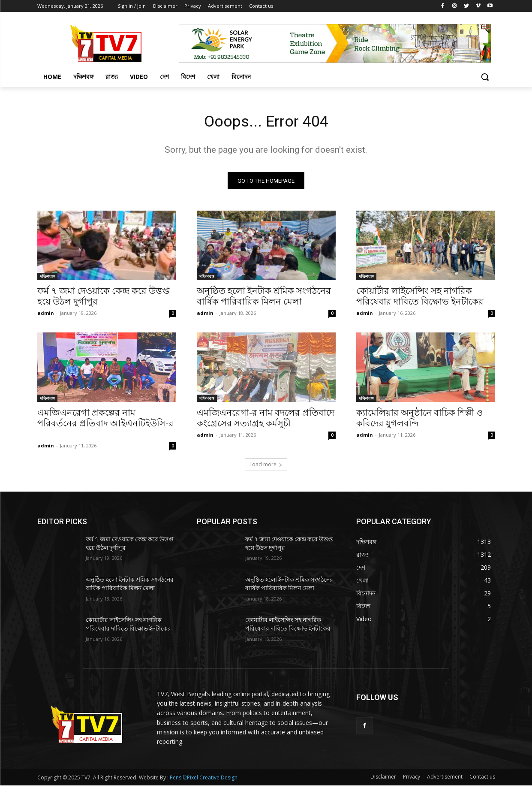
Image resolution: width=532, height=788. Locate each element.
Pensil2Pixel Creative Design (204, 780)
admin (46, 316)
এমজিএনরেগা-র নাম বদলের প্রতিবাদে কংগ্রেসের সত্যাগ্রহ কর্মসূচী (266, 421)
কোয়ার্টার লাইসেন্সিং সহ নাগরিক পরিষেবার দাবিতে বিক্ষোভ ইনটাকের (420, 299)
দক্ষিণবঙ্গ (47, 279)
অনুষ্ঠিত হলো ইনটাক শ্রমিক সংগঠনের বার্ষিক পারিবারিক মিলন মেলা (264, 299)
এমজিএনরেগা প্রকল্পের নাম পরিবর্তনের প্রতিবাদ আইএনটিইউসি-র (105, 426)
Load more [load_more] (266, 467)
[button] (485, 77)
